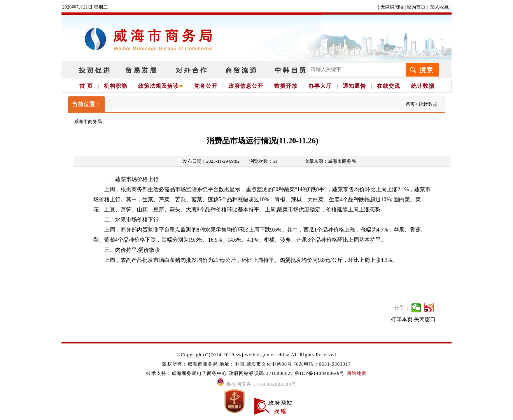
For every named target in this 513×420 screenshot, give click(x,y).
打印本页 (402, 320)
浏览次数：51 (263, 161)
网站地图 (357, 373)
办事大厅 (320, 86)
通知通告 (354, 86)
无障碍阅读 (392, 7)
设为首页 (416, 7)
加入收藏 (439, 7)
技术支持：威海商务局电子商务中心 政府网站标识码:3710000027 (220, 373)
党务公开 (206, 86)
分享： (402, 308)
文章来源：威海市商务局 (330, 161)
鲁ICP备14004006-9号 (320, 373)
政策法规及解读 (161, 86)
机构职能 (116, 86)
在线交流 (389, 86)
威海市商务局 (88, 122)
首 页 (86, 86)
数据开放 (286, 86)
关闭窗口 (425, 320)
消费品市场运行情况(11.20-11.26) (263, 141)
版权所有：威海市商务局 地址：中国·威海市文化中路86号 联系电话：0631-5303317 (256, 364)
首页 (410, 104)
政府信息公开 (246, 86)
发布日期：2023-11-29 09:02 (211, 161)
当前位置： (87, 104)
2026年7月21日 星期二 (85, 7)
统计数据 (423, 86)
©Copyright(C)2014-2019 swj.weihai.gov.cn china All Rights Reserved (257, 355)
